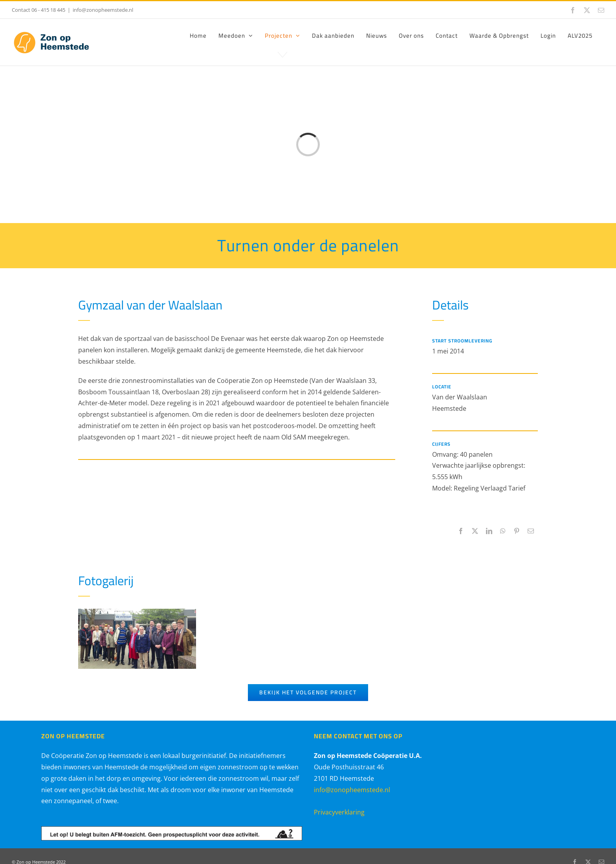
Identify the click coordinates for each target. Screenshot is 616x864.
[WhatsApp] (503, 531)
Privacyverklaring (339, 812)
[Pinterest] (517, 531)
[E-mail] (531, 531)
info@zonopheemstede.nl (103, 10)
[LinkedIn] (489, 531)
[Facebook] (461, 531)
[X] (475, 531)
